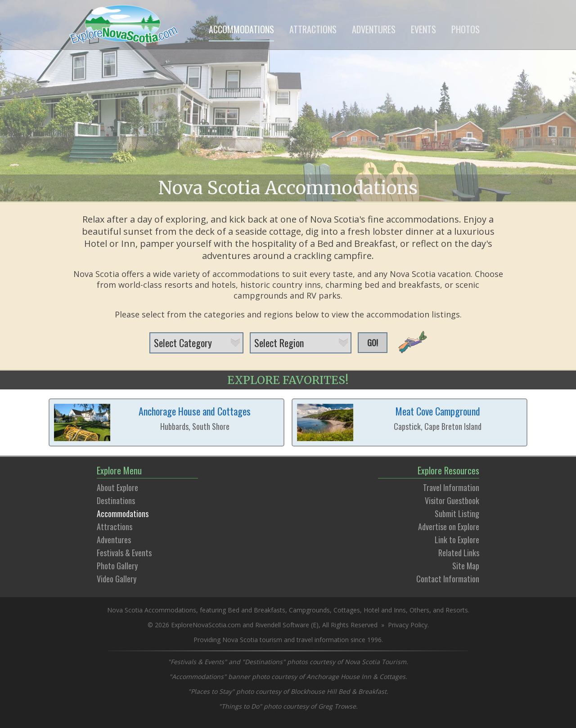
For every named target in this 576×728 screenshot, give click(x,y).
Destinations (116, 500)
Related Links (459, 553)
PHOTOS (466, 29)
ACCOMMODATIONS (241, 29)
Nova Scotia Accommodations (288, 188)
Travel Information (451, 487)
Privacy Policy (408, 625)
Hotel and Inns (385, 610)
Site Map (466, 566)
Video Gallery (117, 579)
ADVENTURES (374, 29)
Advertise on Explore (449, 527)
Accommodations (123, 514)
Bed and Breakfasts (256, 610)
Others (419, 610)
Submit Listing (457, 514)
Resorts (457, 610)
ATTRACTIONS (313, 29)
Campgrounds (309, 610)
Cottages (347, 610)
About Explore (117, 487)
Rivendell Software (282, 625)
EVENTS (423, 29)
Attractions (115, 527)
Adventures (114, 540)
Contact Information (448, 579)
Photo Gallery (117, 566)
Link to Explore (457, 540)
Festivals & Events (124, 553)
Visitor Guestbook (452, 500)
